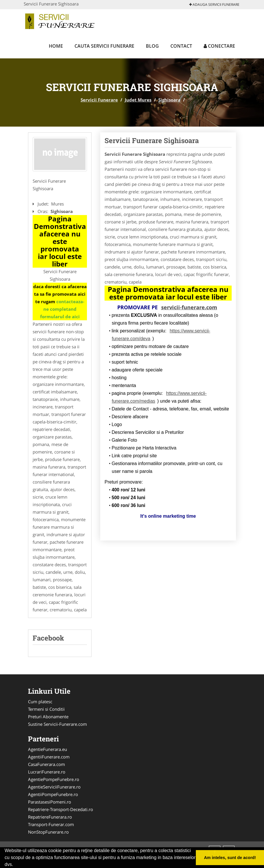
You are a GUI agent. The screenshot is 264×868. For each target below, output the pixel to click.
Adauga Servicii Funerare (214, 4)
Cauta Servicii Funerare (104, 46)
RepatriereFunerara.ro (50, 817)
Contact (181, 46)
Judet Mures (138, 100)
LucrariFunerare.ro (47, 772)
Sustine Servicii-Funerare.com (57, 724)
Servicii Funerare (99, 100)
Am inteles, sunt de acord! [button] (230, 858)
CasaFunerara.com (47, 764)
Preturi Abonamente (48, 717)
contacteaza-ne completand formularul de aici (62, 309)
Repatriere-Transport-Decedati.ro (61, 809)
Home (56, 46)
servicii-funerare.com (189, 307)
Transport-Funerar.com (51, 824)
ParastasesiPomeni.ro (50, 802)
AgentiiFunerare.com (49, 757)
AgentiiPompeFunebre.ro (53, 794)
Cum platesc (40, 702)
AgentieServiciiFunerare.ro (54, 787)
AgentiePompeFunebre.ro (54, 779)
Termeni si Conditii (46, 709)
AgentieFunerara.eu (48, 749)
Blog (152, 46)
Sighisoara (169, 100)
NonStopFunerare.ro (48, 832)
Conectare (219, 46)
